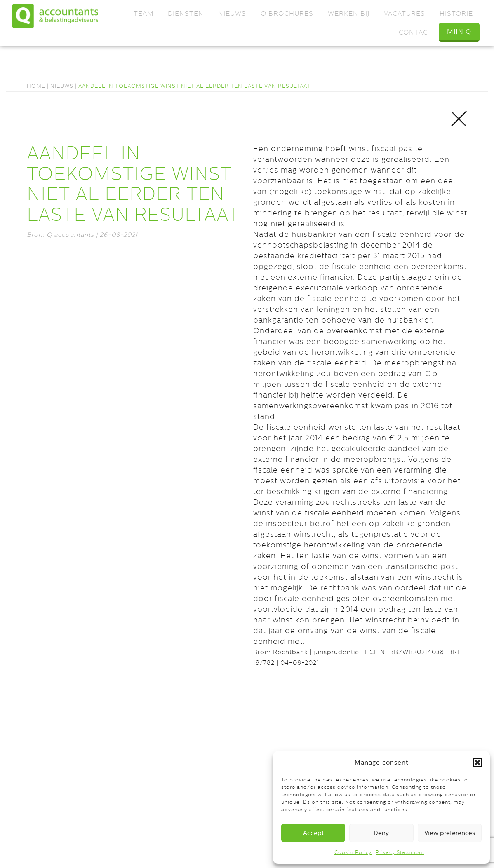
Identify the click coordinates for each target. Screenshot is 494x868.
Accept (313, 833)
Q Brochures (287, 13)
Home (36, 86)
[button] (478, 763)
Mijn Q (459, 32)
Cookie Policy (353, 852)
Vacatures (405, 13)
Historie (456, 13)
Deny (381, 833)
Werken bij (349, 13)
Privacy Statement (400, 852)
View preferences (450, 833)
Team (143, 13)
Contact (416, 32)
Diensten (186, 13)
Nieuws (232, 13)
